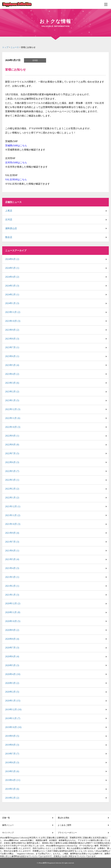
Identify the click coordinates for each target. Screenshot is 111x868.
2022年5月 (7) (12, 471)
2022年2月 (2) (12, 489)
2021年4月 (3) (12, 568)
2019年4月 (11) (13, 780)
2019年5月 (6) (12, 771)
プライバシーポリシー (67, 833)
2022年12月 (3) (13, 409)
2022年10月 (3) (13, 427)
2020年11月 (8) (13, 612)
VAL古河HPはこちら (16, 179)
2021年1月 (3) (12, 595)
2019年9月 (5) (12, 736)
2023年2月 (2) (12, 392)
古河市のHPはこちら (16, 163)
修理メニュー (8, 825)
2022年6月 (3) (12, 462)
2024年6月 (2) (12, 259)
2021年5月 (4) (12, 559)
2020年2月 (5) (12, 692)
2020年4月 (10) (13, 674)
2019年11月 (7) (13, 718)
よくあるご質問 (64, 825)
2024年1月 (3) (12, 303)
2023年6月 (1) (12, 356)
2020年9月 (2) (12, 630)
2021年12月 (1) (13, 506)
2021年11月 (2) (13, 515)
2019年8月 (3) (12, 745)
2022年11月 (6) (13, 418)
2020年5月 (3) (12, 665)
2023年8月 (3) (12, 339)
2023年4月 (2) (12, 374)
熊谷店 (9, 237)
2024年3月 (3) (12, 286)
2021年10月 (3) (13, 524)
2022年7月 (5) (12, 453)
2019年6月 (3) (12, 762)
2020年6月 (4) (12, 656)
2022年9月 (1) (12, 436)
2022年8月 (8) (12, 445)
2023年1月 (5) (12, 400)
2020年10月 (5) (13, 621)
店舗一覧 (6, 818)
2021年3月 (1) (12, 577)
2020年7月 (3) (12, 648)
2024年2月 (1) (12, 295)
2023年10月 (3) (13, 321)
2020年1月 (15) (13, 701)
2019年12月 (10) (13, 709)
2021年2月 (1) (12, 586)
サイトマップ (8, 833)
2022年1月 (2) (12, 498)
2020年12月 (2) (13, 603)
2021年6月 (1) (12, 551)
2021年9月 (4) (12, 533)
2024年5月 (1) (12, 268)
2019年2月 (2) (12, 798)
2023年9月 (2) (12, 330)
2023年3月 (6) (12, 383)
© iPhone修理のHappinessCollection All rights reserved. (55, 863)
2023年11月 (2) (13, 312)
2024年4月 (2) (12, 277)
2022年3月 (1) (12, 480)
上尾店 (9, 211)
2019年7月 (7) (12, 754)
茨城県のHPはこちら (16, 146)
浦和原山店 (11, 228)
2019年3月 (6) (12, 789)
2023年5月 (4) (12, 365)
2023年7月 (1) (12, 347)
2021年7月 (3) (12, 542)
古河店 (9, 220)
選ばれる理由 (63, 818)
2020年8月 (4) (12, 639)
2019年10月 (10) (13, 727)
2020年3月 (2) (12, 683)
